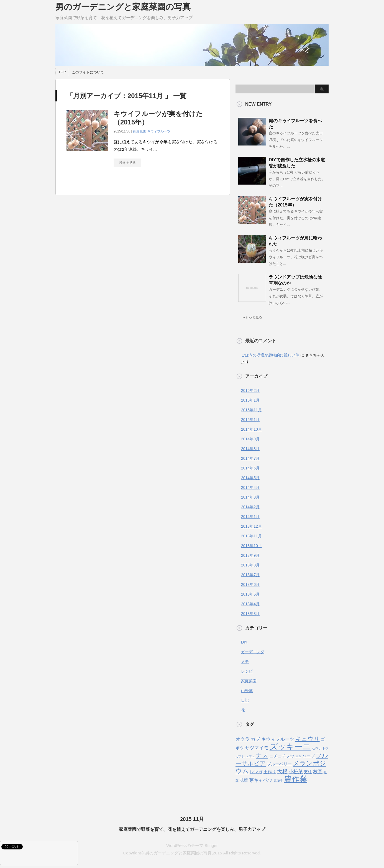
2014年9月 (250, 439)
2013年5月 (250, 594)
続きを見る (127, 163)
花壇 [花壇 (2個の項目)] (244, 780)
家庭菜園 (140, 131)
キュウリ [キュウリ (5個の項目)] (308, 739)
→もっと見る (252, 317)
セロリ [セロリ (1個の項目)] (317, 748)
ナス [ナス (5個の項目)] (262, 755)
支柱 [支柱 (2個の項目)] (308, 772)
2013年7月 (250, 575)
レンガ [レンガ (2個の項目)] (256, 772)
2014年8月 (250, 449)
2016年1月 (250, 400)
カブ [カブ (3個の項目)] (255, 739)
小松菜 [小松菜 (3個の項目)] (296, 772)
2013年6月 (250, 584)
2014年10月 (251, 429)
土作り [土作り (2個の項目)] (270, 772)
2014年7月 (250, 458)
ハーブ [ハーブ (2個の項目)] (309, 756)
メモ (245, 662)
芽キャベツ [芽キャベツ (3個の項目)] (261, 780)
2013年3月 (250, 614)
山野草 (247, 691)
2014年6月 (250, 468)
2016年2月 (250, 390)
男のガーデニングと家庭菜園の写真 (123, 7)
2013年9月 (250, 555)
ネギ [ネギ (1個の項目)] (298, 756)
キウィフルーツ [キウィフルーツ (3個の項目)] (278, 739)
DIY (244, 642)
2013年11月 (251, 536)
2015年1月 (250, 420)
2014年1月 (250, 517)
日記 (245, 700)
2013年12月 (251, 526)
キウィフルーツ (159, 131)
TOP (62, 72)
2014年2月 (250, 507)
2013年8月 (250, 565)
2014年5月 (250, 478)
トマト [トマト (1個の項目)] (250, 756)
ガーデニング (253, 652)
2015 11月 (192, 807)
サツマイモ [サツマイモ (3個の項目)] (257, 748)
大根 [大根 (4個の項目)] (282, 771)
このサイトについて (88, 72)
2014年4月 (250, 487)
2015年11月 (251, 410)
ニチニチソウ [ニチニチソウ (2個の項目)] (282, 756)
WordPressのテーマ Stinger (192, 833)
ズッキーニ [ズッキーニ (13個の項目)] (290, 746)
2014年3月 (250, 497)
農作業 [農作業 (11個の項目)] (296, 779)
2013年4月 (250, 604)
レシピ (247, 671)
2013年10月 (251, 546)
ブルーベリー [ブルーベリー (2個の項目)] (279, 764)
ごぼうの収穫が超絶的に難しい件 (270, 355)
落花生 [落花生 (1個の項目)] (278, 781)
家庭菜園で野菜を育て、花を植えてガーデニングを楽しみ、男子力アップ (192, 817)
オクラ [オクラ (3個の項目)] (243, 739)
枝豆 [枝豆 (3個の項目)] (318, 772)
